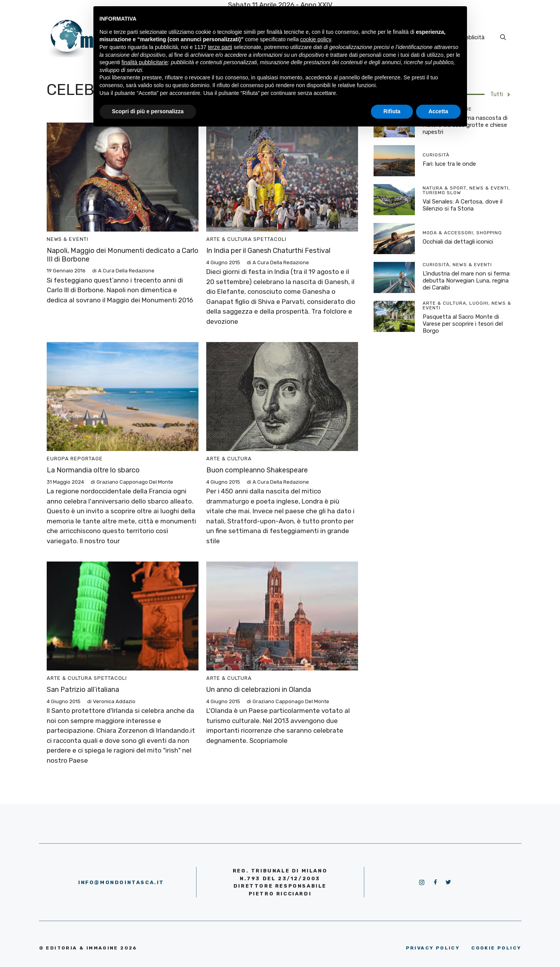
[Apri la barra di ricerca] (503, 37)
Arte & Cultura (229, 239)
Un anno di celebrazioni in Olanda (259, 690)
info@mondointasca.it (121, 882)
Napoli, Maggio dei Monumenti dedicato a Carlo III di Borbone (123, 255)
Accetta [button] (438, 111)
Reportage (87, 459)
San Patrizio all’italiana (83, 690)
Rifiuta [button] (392, 111)
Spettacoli (270, 239)
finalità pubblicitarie (145, 62)
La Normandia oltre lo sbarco (93, 470)
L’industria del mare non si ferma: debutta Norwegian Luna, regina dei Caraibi (467, 281)
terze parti (220, 47)
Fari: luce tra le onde (449, 164)
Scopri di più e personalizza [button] (148, 111)
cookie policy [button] (315, 39)
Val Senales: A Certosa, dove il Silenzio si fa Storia (463, 205)
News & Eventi (68, 239)
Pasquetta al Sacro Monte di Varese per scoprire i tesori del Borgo (463, 324)
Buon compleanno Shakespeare (257, 470)
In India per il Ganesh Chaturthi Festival (268, 251)
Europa (58, 459)
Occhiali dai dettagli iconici (458, 242)
